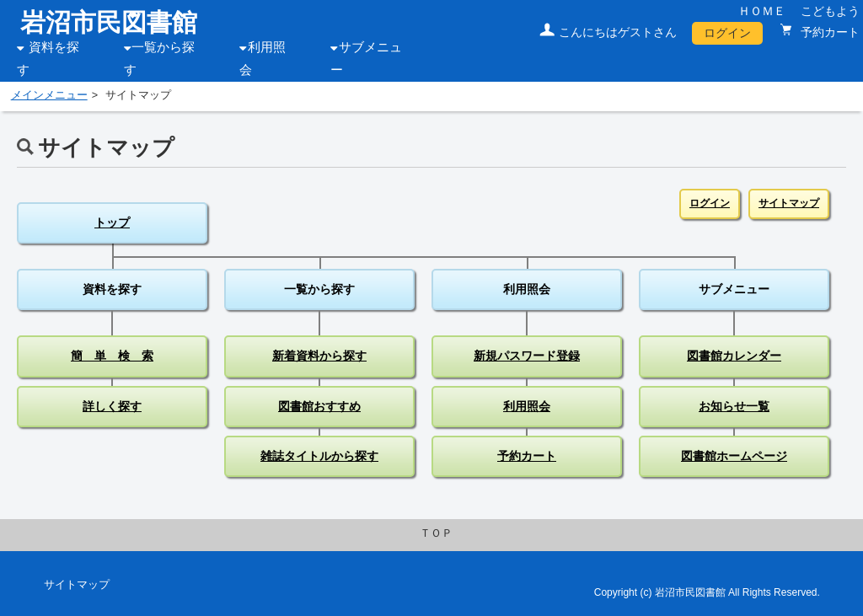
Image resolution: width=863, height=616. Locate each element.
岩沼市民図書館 (109, 22)
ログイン (727, 33)
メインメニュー (49, 95)
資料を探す (112, 289)
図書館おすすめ (319, 406)
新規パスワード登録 (527, 356)
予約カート (828, 32)
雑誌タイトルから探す (319, 456)
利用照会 (527, 289)
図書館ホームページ (734, 456)
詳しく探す (112, 406)
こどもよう (830, 11)
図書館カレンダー (734, 356)
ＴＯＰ (436, 533)
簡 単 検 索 (112, 356)
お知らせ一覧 (734, 406)
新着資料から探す (319, 356)
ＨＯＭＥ (762, 11)
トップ (112, 222)
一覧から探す (319, 289)
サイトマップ (789, 203)
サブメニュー (734, 289)
